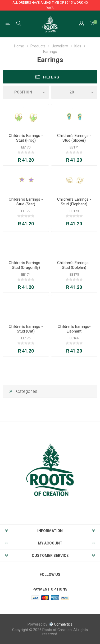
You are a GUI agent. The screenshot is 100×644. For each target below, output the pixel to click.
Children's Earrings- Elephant (74, 329)
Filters (51, 77)
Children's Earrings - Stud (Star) (26, 202)
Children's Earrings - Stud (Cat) (26, 329)
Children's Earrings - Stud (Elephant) (74, 202)
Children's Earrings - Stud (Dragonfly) (26, 265)
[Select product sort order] (26, 92)
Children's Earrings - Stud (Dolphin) (74, 265)
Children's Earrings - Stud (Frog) (26, 138)
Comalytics (61, 624)
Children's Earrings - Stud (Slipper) (74, 138)
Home (19, 46)
